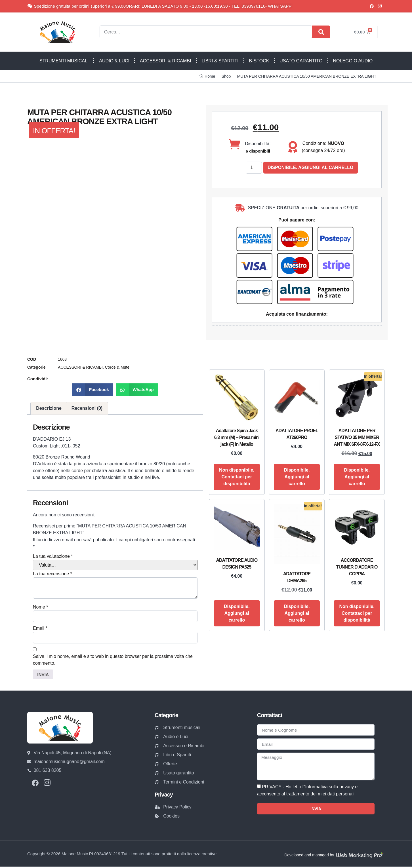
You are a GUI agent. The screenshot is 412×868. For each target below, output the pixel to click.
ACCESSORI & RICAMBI (165, 61)
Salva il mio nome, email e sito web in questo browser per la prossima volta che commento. (113, 661)
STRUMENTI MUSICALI (64, 61)
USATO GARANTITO (301, 61)
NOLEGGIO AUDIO (353, 61)
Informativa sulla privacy (329, 789)
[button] (93, 390)
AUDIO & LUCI (114, 61)
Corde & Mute (117, 368)
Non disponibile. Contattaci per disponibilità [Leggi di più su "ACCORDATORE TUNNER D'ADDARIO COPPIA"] (357, 613)
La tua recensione (52, 574)
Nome (40, 607)
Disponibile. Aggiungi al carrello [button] (297, 477)
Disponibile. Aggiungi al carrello (312, 168)
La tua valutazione (53, 557)
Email (40, 629)
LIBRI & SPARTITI (220, 61)
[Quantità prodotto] (254, 168)
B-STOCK (259, 61)
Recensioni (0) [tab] (87, 408)
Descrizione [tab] (49, 408)
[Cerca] (321, 32)
